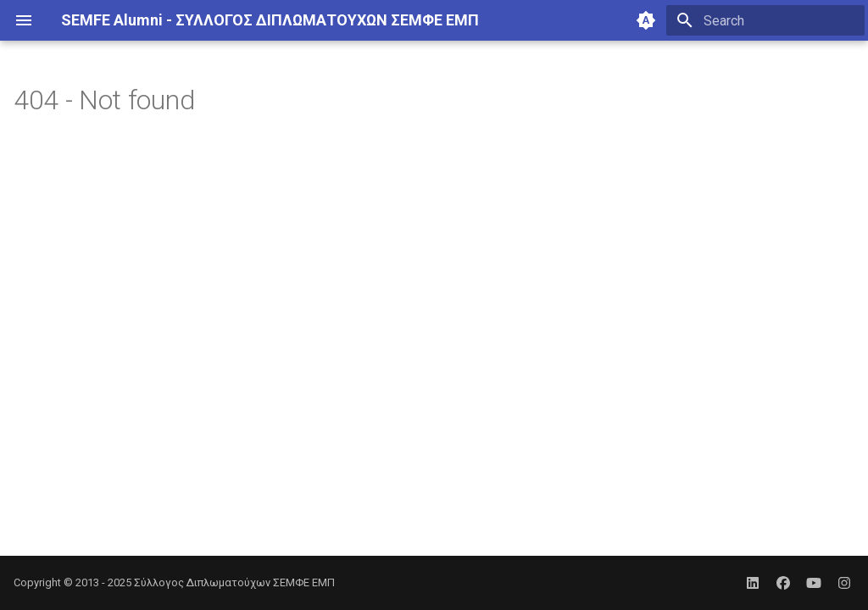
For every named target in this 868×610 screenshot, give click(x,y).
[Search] (765, 20)
